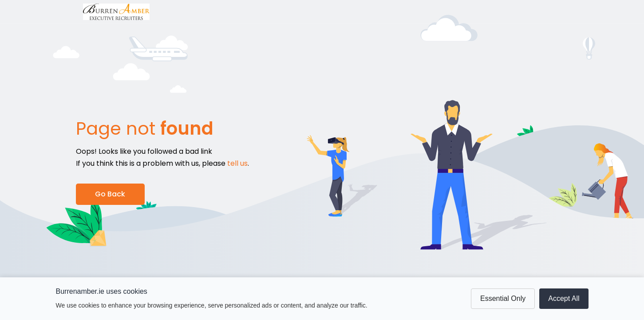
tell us (237, 163)
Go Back (110, 194)
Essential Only (503, 298)
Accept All (564, 298)
